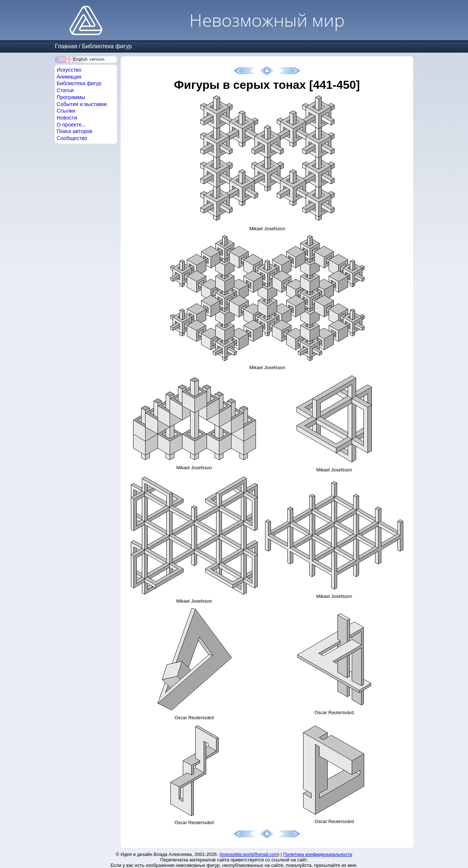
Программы (71, 97)
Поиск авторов (74, 131)
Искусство (69, 70)
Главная (66, 46)
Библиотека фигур (107, 46)
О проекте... (71, 125)
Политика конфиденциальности (318, 854)
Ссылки (66, 111)
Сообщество (72, 138)
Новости (67, 118)
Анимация (69, 77)
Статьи (65, 90)
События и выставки (82, 104)
